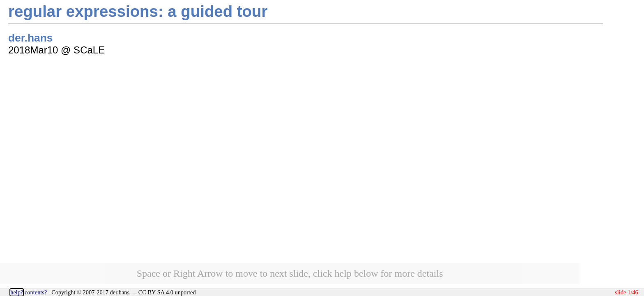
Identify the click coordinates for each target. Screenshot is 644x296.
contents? (36, 292)
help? (17, 292)
